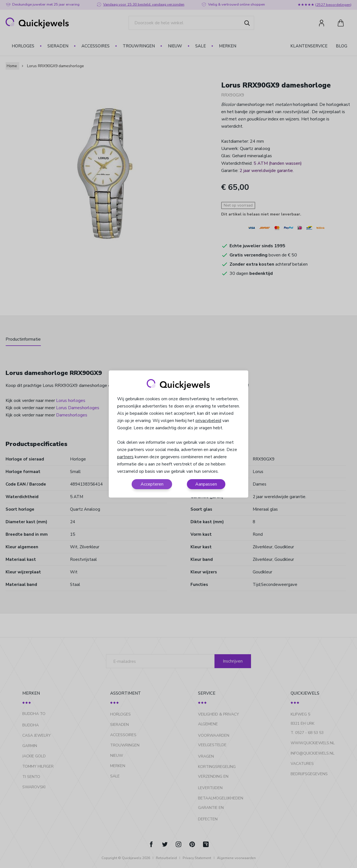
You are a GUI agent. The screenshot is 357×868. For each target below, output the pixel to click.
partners (125, 457)
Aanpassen (206, 484)
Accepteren (152, 484)
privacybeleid (208, 421)
